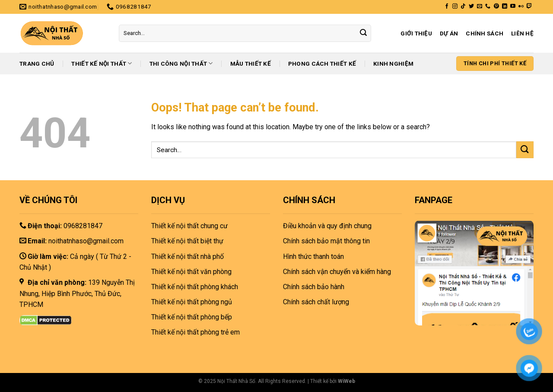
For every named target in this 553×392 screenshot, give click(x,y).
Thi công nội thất (181, 63)
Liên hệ (522, 33)
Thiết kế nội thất (102, 63)
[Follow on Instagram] (455, 6)
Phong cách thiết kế (322, 64)
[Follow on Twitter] (471, 6)
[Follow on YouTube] (513, 6)
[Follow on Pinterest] (496, 6)
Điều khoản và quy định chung (327, 226)
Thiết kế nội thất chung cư (189, 226)
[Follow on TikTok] (463, 6)
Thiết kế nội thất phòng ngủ (192, 302)
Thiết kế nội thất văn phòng (191, 272)
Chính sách (485, 33)
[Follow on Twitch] (529, 6)
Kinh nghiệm (393, 64)
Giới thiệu (416, 33)
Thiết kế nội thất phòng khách (195, 287)
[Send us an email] (480, 6)
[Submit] (363, 33)
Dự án (449, 33)
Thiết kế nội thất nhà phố (188, 257)
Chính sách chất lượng (316, 302)
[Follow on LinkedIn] (505, 6)
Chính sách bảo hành (314, 287)
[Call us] (488, 6)
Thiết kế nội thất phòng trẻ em (195, 332)
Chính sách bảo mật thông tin (326, 241)
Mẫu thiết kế (251, 64)
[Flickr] (521, 6)
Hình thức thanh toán (313, 257)
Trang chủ (37, 64)
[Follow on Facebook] (447, 6)
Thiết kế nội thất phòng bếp (192, 317)
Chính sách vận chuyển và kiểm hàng (337, 272)
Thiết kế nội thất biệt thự (187, 241)
